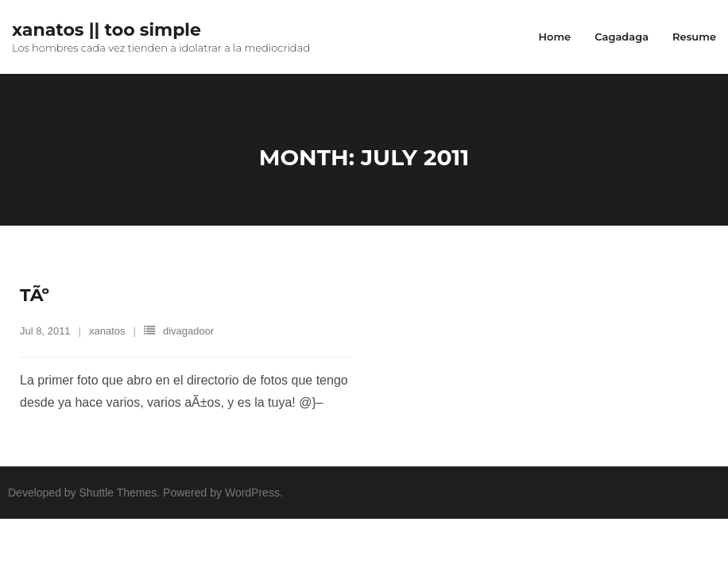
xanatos (107, 331)
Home (554, 37)
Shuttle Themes (118, 493)
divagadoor (188, 331)
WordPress (252, 493)
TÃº (35, 295)
